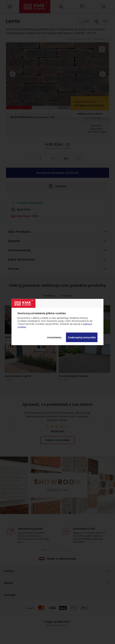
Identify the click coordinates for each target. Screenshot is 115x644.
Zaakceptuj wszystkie (82, 337)
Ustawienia (54, 337)
